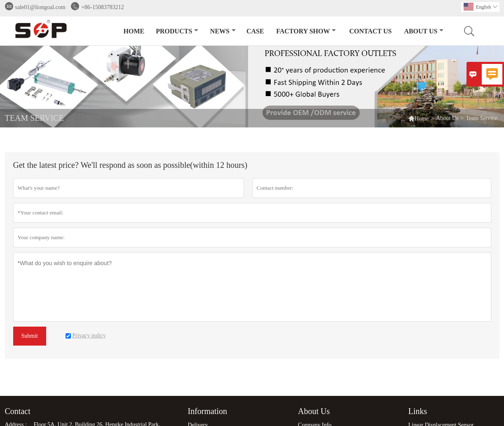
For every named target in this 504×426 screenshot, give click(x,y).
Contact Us (370, 31)
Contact (18, 411)
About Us (424, 31)
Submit (30, 336)
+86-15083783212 (103, 7)
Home (134, 31)
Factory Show (306, 31)
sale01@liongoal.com (40, 7)
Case (255, 31)
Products (177, 31)
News (223, 31)
